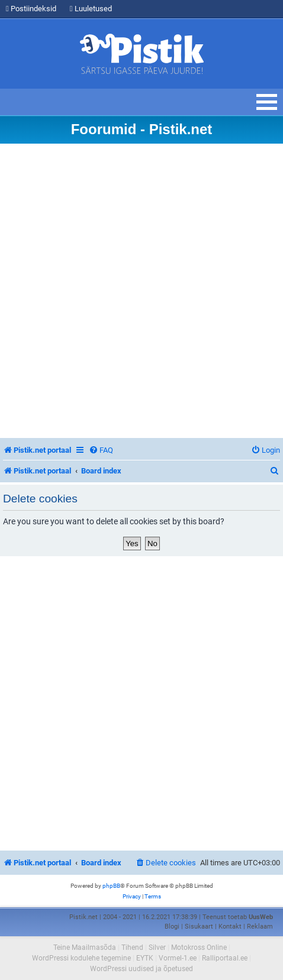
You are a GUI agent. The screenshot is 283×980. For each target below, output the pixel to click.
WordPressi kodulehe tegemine (81, 958)
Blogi (172, 927)
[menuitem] (101, 450)
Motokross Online (199, 947)
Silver (157, 947)
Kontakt (230, 927)
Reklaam (260, 927)
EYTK (145, 958)
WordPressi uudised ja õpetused (141, 969)
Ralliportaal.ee (225, 958)
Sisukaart (199, 927)
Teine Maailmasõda (85, 947)
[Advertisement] (141, 291)
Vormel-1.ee (178, 958)
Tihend (132, 947)
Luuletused (91, 9)
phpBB (111, 886)
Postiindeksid (31, 9)
